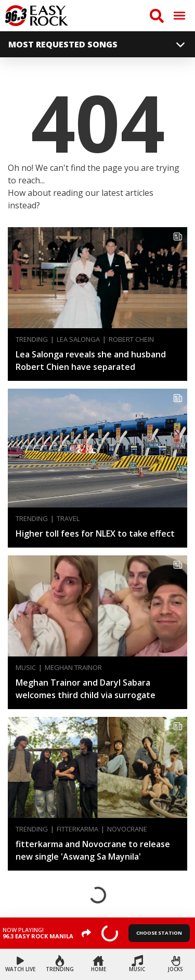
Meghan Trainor (73, 668)
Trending (32, 339)
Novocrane (127, 829)
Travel (68, 519)
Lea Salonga (78, 339)
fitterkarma (77, 829)
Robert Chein (131, 339)
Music (26, 668)
